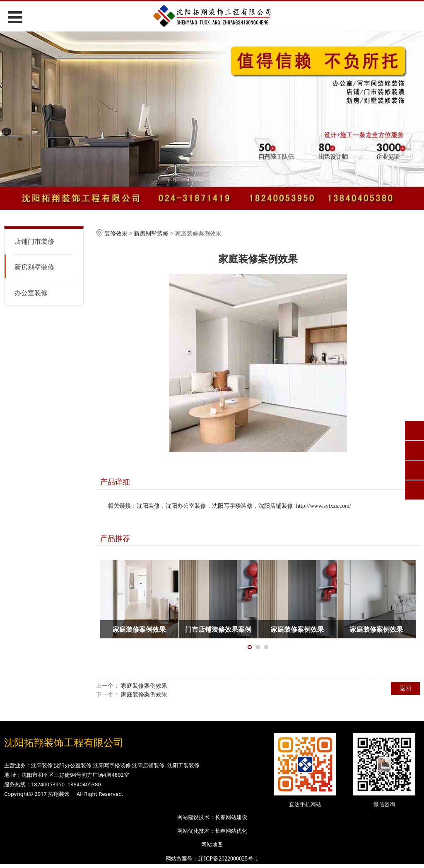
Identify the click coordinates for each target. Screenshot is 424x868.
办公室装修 (31, 293)
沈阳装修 (148, 506)
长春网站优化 (231, 831)
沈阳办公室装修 (186, 506)
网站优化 (188, 831)
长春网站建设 (231, 817)
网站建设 (188, 817)
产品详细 (115, 482)
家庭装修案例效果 (144, 685)
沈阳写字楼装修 (232, 506)
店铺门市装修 (34, 241)
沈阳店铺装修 (276, 506)
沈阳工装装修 (183, 765)
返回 (405, 688)
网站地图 (212, 844)
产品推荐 (115, 538)
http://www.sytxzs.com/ (324, 506)
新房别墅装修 (34, 267)
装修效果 (116, 233)
